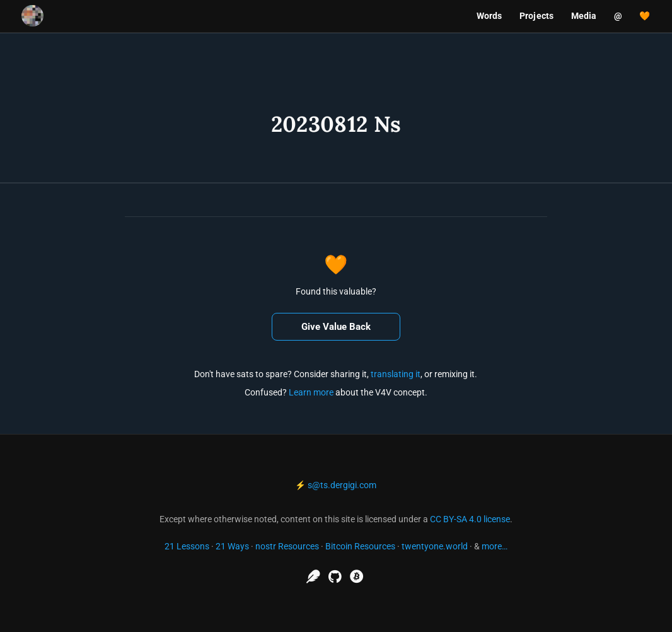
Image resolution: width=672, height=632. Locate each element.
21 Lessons (187, 546)
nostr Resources (287, 546)
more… (495, 546)
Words (490, 16)
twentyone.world (435, 546)
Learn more (311, 392)
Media (584, 16)
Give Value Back (336, 327)
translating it (396, 374)
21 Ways (232, 546)
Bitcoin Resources (360, 546)
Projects (536, 16)
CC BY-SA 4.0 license (470, 519)
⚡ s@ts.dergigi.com (336, 485)
